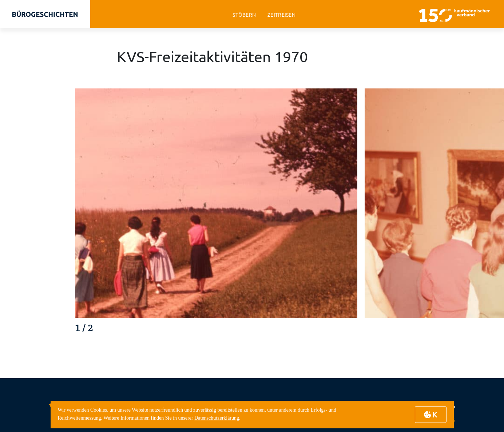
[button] (462, 330)
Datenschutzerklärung (217, 418)
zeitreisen (281, 15)
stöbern (244, 15)
